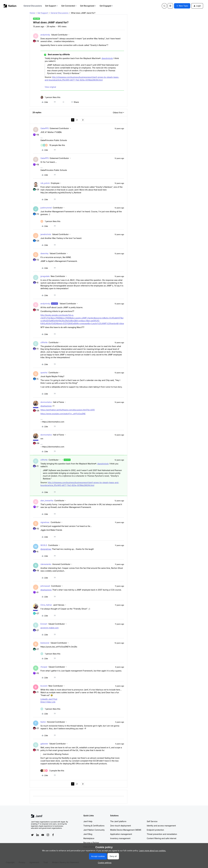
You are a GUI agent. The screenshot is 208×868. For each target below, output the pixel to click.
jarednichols (46, 234)
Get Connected (69, 6)
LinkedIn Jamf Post (49, 699)
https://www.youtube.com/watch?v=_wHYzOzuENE (63, 414)
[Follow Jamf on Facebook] (53, 835)
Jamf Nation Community (94, 830)
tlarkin (43, 722)
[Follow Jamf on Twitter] (32, 835)
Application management (121, 834)
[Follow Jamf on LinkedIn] (38, 835)
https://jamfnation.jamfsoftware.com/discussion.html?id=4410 (68, 410)
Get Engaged (106, 6)
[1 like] (50, 97)
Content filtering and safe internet (162, 838)
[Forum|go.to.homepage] (10, 6)
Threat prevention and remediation (162, 834)
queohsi (44, 373)
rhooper (44, 667)
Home (32, 13)
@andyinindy (107, 58)
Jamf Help (88, 821)
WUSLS (44, 545)
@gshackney (46, 406)
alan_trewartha (47, 501)
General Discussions (33, 6)
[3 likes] (52, 771)
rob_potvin (45, 183)
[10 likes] (53, 145)
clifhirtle (44, 342)
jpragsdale (45, 276)
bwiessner (45, 643)
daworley (45, 253)
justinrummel (46, 208)
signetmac (45, 522)
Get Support (52, 6)
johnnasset (45, 586)
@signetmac (46, 549)
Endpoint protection (155, 830)
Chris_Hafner (46, 605)
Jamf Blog (88, 834)
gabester (44, 744)
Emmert (44, 624)
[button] (182, 6)
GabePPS (45, 128)
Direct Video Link (48, 702)
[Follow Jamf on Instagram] (48, 835)
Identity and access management (161, 826)
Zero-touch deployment (121, 826)
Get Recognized (88, 6)
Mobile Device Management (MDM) (126, 830)
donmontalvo (46, 402)
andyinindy (45, 35)
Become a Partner (91, 843)
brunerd (44, 686)
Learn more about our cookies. (153, 851)
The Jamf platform (118, 821)
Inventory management (120, 838)
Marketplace (89, 838)
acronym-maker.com (50, 628)
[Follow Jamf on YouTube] (43, 835)
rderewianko (46, 564)
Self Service (152, 821)
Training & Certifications (94, 826)
